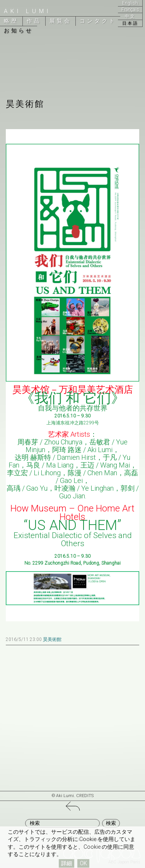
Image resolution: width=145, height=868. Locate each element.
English (130, 3)
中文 (130, 16)
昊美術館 (52, 639)
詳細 (67, 863)
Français (130, 10)
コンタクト (98, 21)
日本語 (130, 23)
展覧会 (61, 21)
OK (83, 863)
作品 (34, 21)
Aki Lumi (27, 11)
